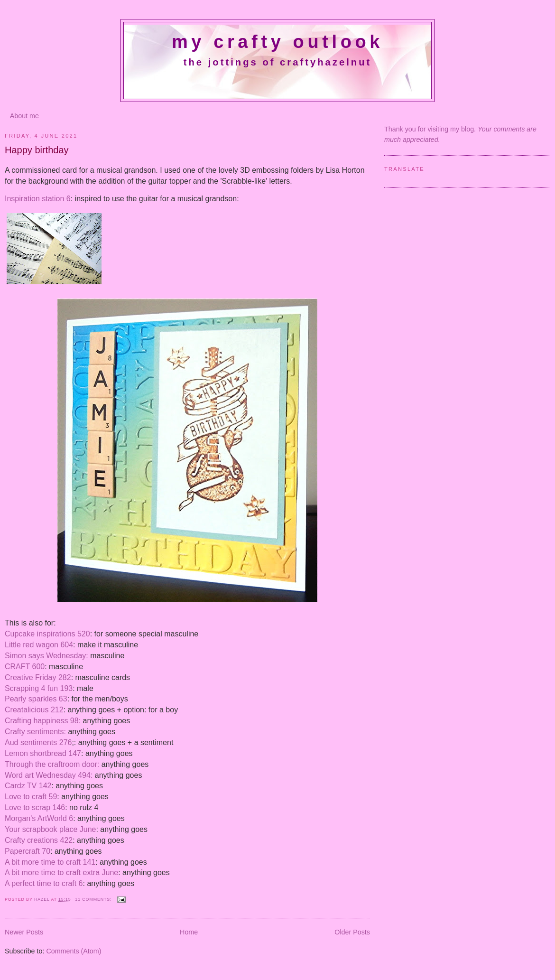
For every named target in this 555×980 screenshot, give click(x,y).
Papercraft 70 (28, 851)
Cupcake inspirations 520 (47, 634)
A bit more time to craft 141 (50, 862)
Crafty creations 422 (39, 840)
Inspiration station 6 (38, 199)
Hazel (43, 899)
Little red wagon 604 (39, 645)
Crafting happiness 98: (43, 721)
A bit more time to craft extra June (61, 873)
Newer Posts (24, 932)
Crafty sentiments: (35, 732)
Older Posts (352, 932)
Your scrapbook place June (50, 829)
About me (24, 116)
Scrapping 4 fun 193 (39, 688)
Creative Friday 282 (38, 677)
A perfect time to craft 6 (44, 883)
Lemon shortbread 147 (43, 753)
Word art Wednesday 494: (49, 775)
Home (189, 932)
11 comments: (94, 899)
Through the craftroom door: (52, 764)
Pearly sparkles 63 (36, 699)
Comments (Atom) (74, 951)
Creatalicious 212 (34, 710)
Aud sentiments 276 (38, 742)
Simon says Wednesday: (46, 656)
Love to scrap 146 (35, 807)
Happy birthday (37, 150)
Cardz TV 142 (28, 786)
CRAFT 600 (25, 667)
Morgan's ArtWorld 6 (39, 818)
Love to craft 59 (31, 797)
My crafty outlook (277, 42)
